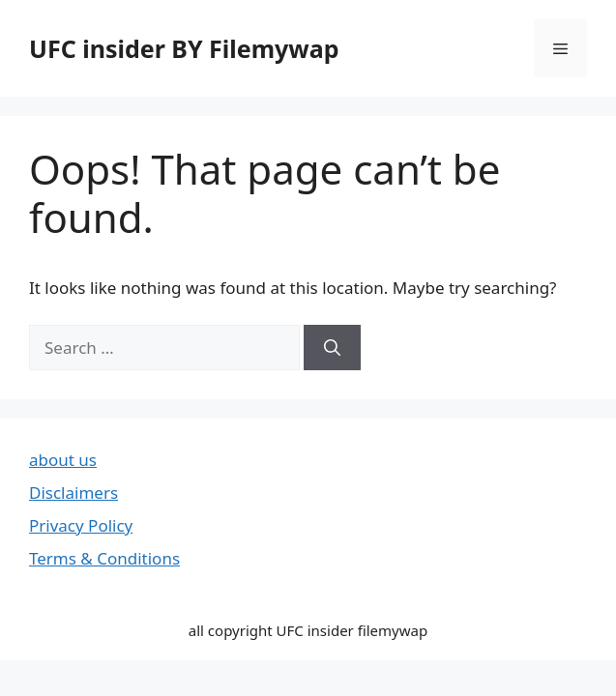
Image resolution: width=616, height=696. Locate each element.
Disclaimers (73, 493)
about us (63, 460)
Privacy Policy (81, 525)
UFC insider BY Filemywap (184, 48)
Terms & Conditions (104, 558)
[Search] (332, 348)
